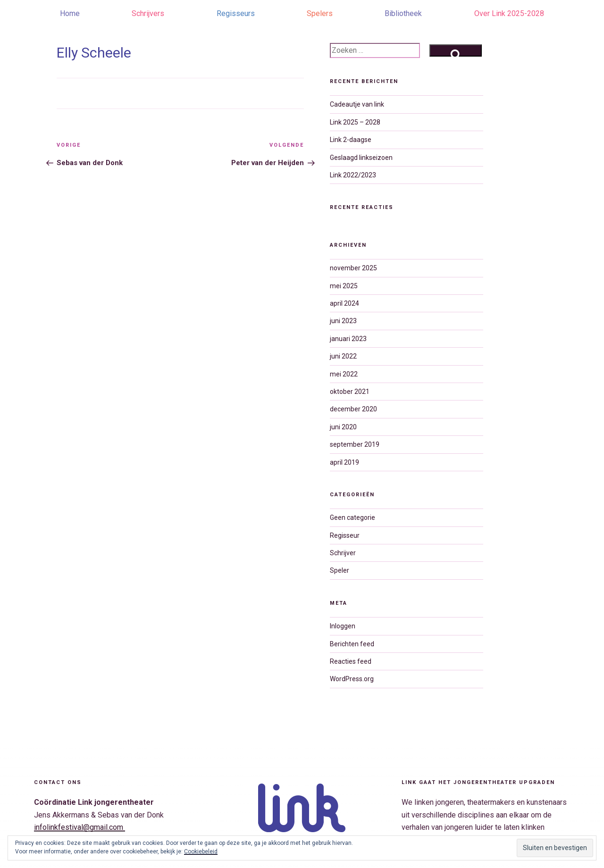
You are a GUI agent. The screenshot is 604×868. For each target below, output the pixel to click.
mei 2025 (344, 286)
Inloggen (343, 626)
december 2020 (353, 409)
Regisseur (345, 535)
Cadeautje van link (357, 104)
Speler (340, 570)
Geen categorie (352, 517)
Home (70, 13)
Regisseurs (236, 13)
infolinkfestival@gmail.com (80, 827)
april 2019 (344, 462)
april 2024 (344, 303)
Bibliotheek (403, 13)
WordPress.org (352, 679)
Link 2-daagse (351, 140)
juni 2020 (343, 427)
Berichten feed (352, 644)
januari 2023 (348, 339)
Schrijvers (148, 13)
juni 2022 (343, 356)
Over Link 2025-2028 (509, 13)
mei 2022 (344, 374)
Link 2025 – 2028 (355, 122)
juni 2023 (343, 321)
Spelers (320, 13)
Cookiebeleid (201, 851)
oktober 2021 (350, 392)
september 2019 (355, 444)
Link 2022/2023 (353, 175)
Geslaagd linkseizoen (361, 158)
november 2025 (353, 268)
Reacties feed (351, 661)
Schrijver (343, 553)
